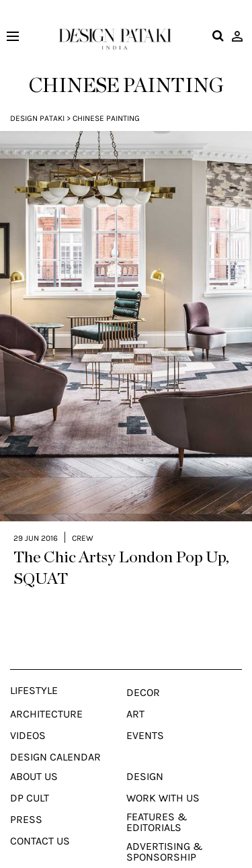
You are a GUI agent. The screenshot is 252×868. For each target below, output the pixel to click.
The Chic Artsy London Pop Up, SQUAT (121, 559)
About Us (34, 767)
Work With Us (163, 789)
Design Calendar (55, 748)
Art (135, 705)
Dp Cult (30, 789)
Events (145, 726)
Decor (143, 683)
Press (26, 810)
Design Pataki (37, 118)
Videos (28, 726)
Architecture (46, 705)
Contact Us (40, 832)
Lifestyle (34, 681)
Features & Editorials (157, 813)
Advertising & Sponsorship (165, 842)
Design (145, 767)
